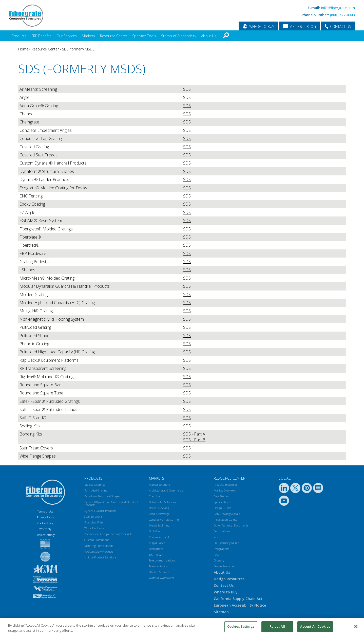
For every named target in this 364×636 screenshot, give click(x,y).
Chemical (155, 496)
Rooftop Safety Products (99, 551)
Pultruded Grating (96, 490)
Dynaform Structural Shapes (102, 496)
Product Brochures (226, 485)
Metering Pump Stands (99, 546)
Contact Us (224, 585)
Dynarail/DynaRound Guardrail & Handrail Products (111, 503)
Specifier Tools (144, 36)
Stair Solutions (93, 516)
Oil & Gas (155, 531)
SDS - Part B (194, 440)
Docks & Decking (159, 508)
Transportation (158, 566)
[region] (182, 627)
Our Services (67, 36)
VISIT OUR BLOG (303, 26)
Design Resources (224, 566)
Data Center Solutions (162, 502)
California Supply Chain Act (238, 599)
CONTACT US (341, 26)
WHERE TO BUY (262, 26)
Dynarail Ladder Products (100, 511)
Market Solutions (160, 485)
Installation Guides (225, 520)
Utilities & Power (159, 572)
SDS (187, 89)
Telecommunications (162, 560)
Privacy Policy (45, 517)
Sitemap (221, 612)
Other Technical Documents (231, 525)
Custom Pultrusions (97, 540)
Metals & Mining (159, 525)
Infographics (222, 549)
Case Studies (221, 496)
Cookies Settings (241, 626)
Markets (88, 36)
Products (19, 36)
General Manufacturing (164, 520)
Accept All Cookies (315, 626)
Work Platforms (94, 528)
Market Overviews (225, 490)
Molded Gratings (95, 485)
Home (23, 49)
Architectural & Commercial (167, 490)
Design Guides (222, 508)
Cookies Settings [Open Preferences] (45, 535)
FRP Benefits (41, 36)
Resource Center (114, 36)
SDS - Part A (194, 434)
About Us (209, 36)
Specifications (222, 502)
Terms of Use (45, 511)
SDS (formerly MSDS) (79, 49)
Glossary (219, 560)
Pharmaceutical (159, 537)
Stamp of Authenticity (179, 36)
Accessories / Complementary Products (108, 534)
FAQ (216, 555)
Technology (156, 555)
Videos (218, 537)
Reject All (277, 626)
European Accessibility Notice (240, 605)
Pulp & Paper (157, 543)
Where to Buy (226, 592)
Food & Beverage (159, 514)
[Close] (356, 626)
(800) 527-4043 (342, 15)
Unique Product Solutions (100, 557)
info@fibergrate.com (338, 8)
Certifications (222, 531)
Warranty (45, 529)
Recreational (157, 549)
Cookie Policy (45, 523)
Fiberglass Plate (94, 522)
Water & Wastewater (162, 578)
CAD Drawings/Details (227, 514)
